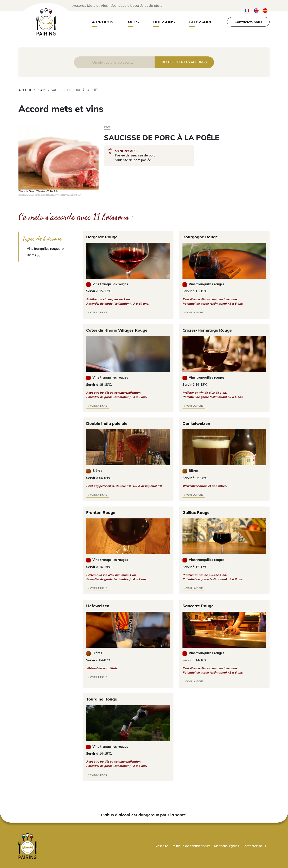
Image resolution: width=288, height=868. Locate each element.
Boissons (164, 22)
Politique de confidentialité (191, 846)
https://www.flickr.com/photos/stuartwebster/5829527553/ (50, 195)
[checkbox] (48, 249)
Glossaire (201, 22)
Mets (133, 22)
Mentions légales (227, 846)
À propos (103, 22)
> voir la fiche (97, 313)
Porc (107, 127)
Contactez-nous (248, 22)
